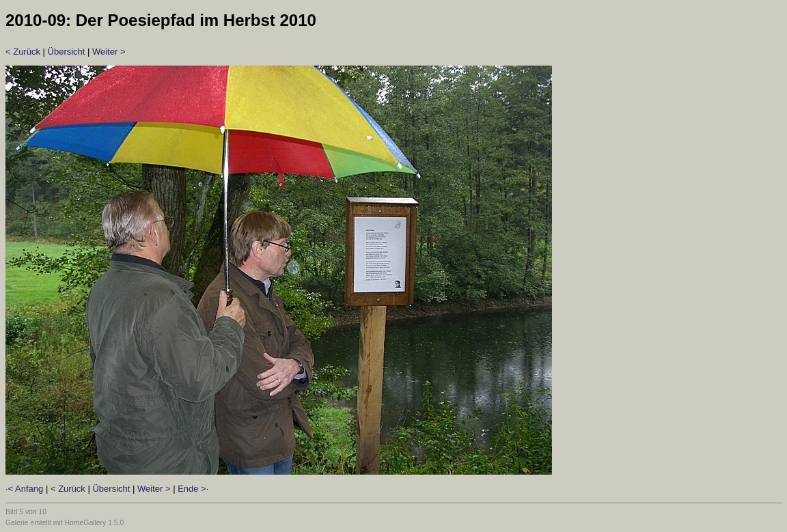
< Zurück (23, 52)
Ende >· (193, 489)
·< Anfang (24, 489)
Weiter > (109, 52)
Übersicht (67, 52)
